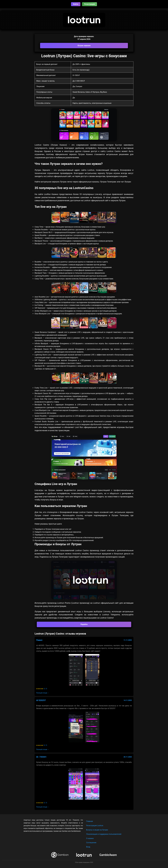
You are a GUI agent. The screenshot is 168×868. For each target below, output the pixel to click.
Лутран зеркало (84, 46)
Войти (76, 4)
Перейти (84, 624)
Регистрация (89, 4)
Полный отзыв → (43, 693)
